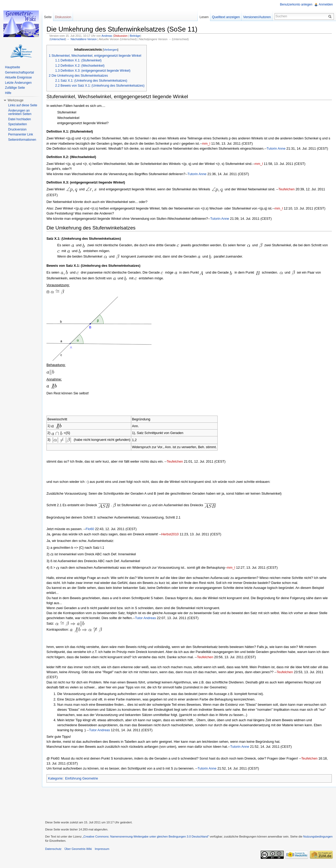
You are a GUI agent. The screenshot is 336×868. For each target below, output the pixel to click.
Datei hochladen (20, 119)
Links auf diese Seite (23, 105)
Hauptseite (12, 67)
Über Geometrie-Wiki (78, 849)
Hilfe (8, 93)
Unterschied (58, 39)
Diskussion (120, 36)
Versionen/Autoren (257, 17)
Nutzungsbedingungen (318, 836)
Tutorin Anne (276, 148)
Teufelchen (286, 189)
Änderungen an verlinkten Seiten (20, 112)
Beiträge (135, 36)
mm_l (206, 143)
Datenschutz (53, 849)
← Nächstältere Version (82, 39)
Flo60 (90, 529)
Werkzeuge (15, 100)
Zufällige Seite (15, 88)
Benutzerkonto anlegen (296, 4)
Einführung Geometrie (82, 778)
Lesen (204, 17)
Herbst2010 (170, 534)
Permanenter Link (21, 134)
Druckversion (17, 129)
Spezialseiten (17, 124)
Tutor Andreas (145, 618)
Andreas (107, 36)
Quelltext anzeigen (226, 17)
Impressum (102, 849)
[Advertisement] (189, 803)
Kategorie (55, 778)
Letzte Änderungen (18, 83)
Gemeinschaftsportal (19, 72)
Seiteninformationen (22, 140)
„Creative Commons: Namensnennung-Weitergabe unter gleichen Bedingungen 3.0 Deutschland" (146, 836)
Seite (48, 17)
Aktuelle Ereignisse (18, 77)
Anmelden (326, 4)
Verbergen (110, 50)
